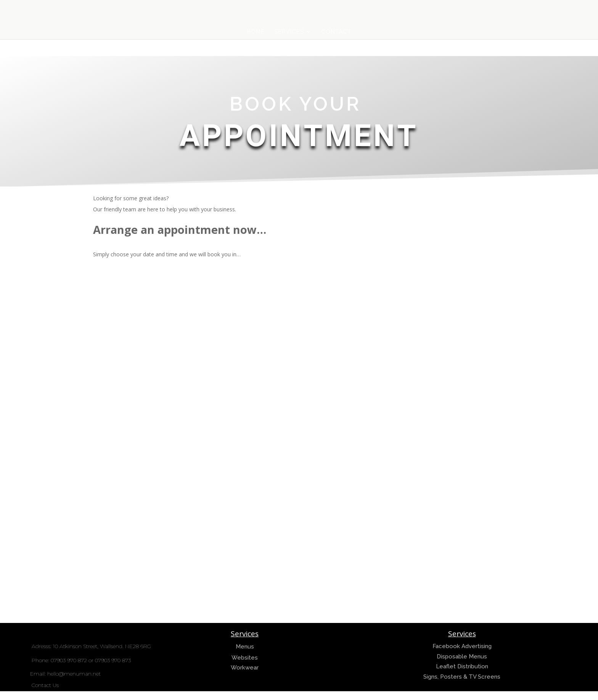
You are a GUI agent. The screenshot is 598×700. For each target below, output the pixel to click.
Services (289, 32)
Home (256, 32)
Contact (336, 32)
